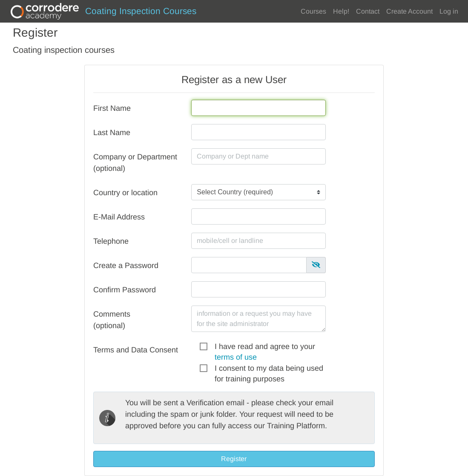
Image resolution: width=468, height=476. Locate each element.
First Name (112, 108)
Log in (449, 11)
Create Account (409, 11)
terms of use (236, 357)
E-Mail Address (119, 217)
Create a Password (126, 265)
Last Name (112, 133)
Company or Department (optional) (135, 163)
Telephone (111, 241)
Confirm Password (125, 290)
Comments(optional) (112, 320)
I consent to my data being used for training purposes (269, 369)
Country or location (125, 193)
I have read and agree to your (265, 347)
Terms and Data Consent (136, 350)
